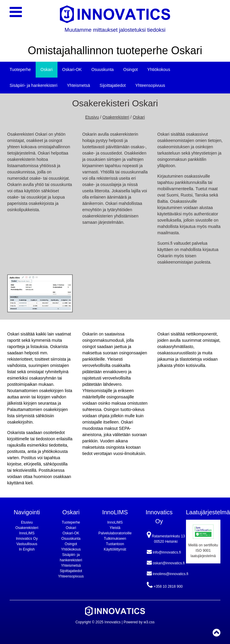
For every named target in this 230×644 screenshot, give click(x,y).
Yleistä (115, 528)
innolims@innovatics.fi (168, 573)
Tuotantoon (115, 544)
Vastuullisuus (27, 544)
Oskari (46, 69)
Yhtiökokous (159, 69)
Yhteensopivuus (150, 85)
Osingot (131, 69)
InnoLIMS (27, 533)
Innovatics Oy (27, 539)
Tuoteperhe (20, 69)
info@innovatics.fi (164, 552)
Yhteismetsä (79, 85)
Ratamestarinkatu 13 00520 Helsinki (166, 537)
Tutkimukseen (115, 539)
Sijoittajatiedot (113, 85)
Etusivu (92, 117)
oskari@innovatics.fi (166, 563)
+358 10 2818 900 (165, 585)
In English (27, 549)
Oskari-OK (72, 69)
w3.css (149, 622)
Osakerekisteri (116, 117)
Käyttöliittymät (115, 549)
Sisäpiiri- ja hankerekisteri (34, 85)
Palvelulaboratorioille (115, 533)
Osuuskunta (103, 69)
